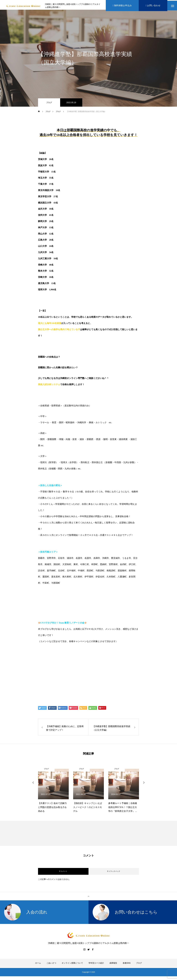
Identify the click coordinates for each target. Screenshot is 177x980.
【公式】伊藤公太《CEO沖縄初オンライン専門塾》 (75, 664)
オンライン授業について (72, 964)
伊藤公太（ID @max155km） (61, 675)
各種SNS (127, 964)
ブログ (49, 104)
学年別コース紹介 (96, 964)
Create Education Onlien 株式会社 (64, 685)
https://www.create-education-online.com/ (62, 653)
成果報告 (113, 964)
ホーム (38, 964)
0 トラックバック (114, 873)
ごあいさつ (51, 964)
